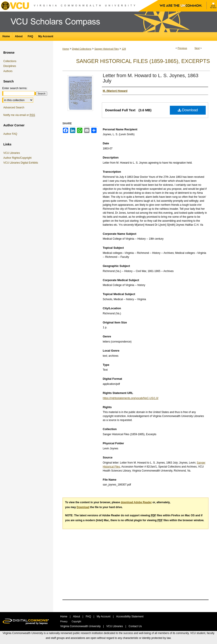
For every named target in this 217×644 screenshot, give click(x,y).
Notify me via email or (19, 115)
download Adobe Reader (136, 502)
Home (66, 49)
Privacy (64, 621)
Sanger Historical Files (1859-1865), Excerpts (143, 61)
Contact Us (135, 626)
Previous (182, 48)
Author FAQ (10, 134)
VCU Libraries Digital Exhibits (21, 163)
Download (188, 110)
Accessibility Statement (130, 617)
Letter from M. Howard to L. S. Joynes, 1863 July (151, 78)
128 (124, 49)
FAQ (89, 617)
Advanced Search (14, 108)
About (77, 617)
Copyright (77, 621)
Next (197, 48)
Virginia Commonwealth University (81, 626)
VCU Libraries (12, 153)
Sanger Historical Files (107, 49)
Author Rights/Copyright (18, 158)
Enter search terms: (15, 88)
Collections (10, 61)
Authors (8, 71)
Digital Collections (82, 49)
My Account (104, 617)
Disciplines (10, 66)
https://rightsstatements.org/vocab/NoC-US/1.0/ (131, 398)
